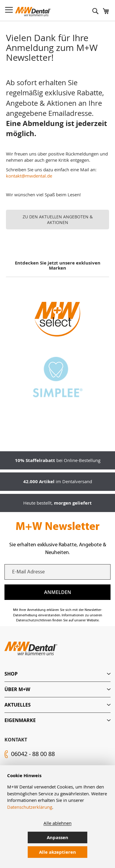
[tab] (57, 674)
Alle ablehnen (57, 823)
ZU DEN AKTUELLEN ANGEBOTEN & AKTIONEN (58, 220)
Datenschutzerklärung (30, 807)
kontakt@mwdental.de (29, 176)
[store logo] (33, 12)
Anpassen (57, 837)
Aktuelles (18, 705)
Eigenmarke (20, 720)
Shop (11, 674)
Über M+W (17, 689)
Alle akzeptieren (57, 852)
